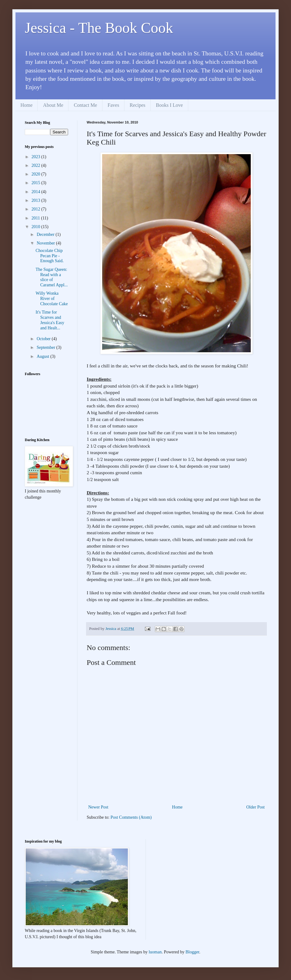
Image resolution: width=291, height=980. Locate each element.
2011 (36, 218)
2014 (37, 192)
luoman (155, 952)
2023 (37, 157)
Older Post (256, 807)
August (43, 356)
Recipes (138, 105)
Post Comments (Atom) (131, 817)
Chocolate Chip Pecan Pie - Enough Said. (50, 256)
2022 (37, 165)
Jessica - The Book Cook (99, 28)
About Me (53, 105)
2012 (37, 209)
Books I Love (169, 105)
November (46, 243)
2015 (37, 183)
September (46, 347)
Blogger (192, 952)
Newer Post (98, 807)
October (44, 339)
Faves (113, 105)
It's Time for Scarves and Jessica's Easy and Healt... (50, 320)
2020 (37, 174)
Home (26, 105)
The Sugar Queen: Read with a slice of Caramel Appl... (52, 277)
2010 (37, 227)
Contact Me (85, 105)
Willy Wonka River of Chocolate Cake (52, 299)
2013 (37, 200)
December (46, 234)
